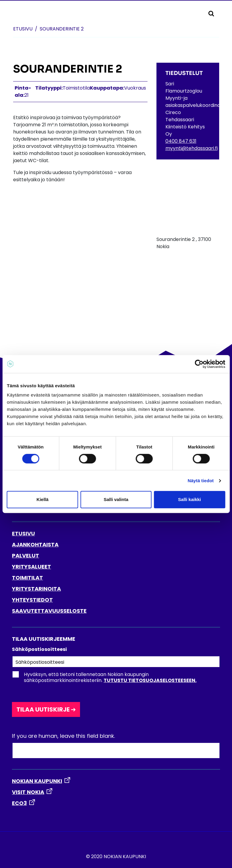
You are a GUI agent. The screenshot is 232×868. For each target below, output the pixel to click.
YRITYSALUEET (32, 567)
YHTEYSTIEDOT (32, 600)
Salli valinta (116, 499)
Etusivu (23, 29)
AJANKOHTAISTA (35, 544)
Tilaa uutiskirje (43, 709)
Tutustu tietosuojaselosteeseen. (150, 680)
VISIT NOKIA (28, 792)
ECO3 (19, 803)
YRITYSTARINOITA (36, 589)
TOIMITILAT (27, 578)
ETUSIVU (23, 533)
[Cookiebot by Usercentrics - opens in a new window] (199, 364)
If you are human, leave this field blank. (63, 736)
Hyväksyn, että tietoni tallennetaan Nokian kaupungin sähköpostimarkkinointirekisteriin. (104, 677)
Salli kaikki (189, 499)
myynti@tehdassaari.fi (192, 148)
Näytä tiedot (201, 481)
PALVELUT (26, 556)
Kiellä (42, 499)
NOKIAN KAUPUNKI (37, 781)
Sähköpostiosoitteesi (39, 649)
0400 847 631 (181, 141)
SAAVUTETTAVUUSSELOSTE (49, 611)
